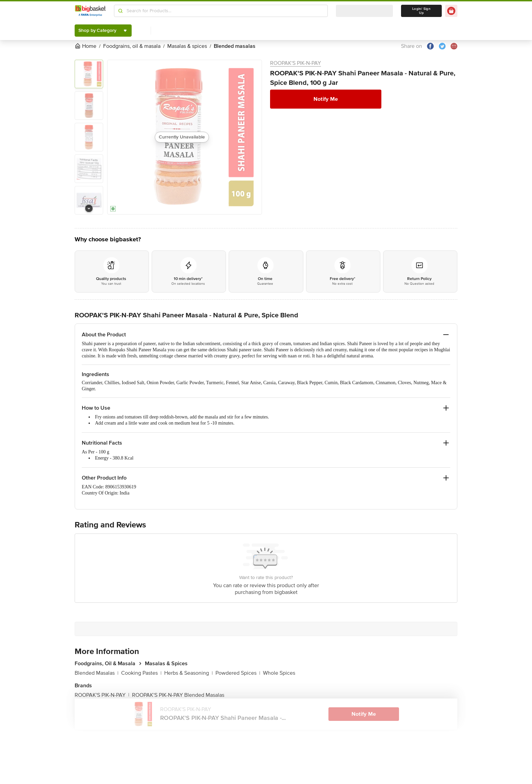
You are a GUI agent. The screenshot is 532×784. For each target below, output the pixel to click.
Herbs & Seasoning (188, 673)
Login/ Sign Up (421, 11)
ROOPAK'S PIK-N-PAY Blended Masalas (178, 695)
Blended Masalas (97, 673)
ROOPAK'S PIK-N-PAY (296, 63)
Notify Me (326, 99)
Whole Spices (279, 673)
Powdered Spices (238, 673)
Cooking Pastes (141, 673)
